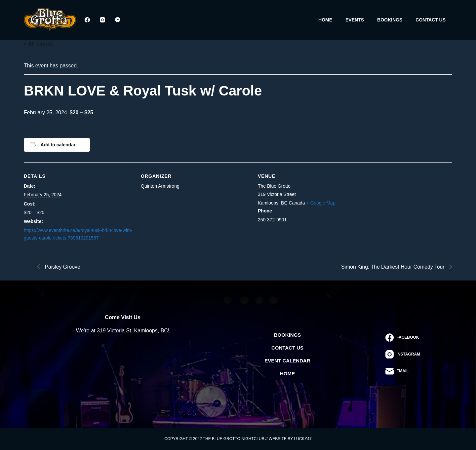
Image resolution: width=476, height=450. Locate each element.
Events (355, 20)
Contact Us (431, 20)
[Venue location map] (410, 208)
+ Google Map (321, 203)
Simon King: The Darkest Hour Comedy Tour (393, 266)
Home (325, 20)
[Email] (403, 371)
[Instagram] (102, 20)
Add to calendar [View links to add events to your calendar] (58, 145)
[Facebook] (87, 20)
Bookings (390, 20)
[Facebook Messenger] (118, 20)
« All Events (39, 44)
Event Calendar (287, 361)
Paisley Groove (62, 266)
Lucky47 (303, 439)
